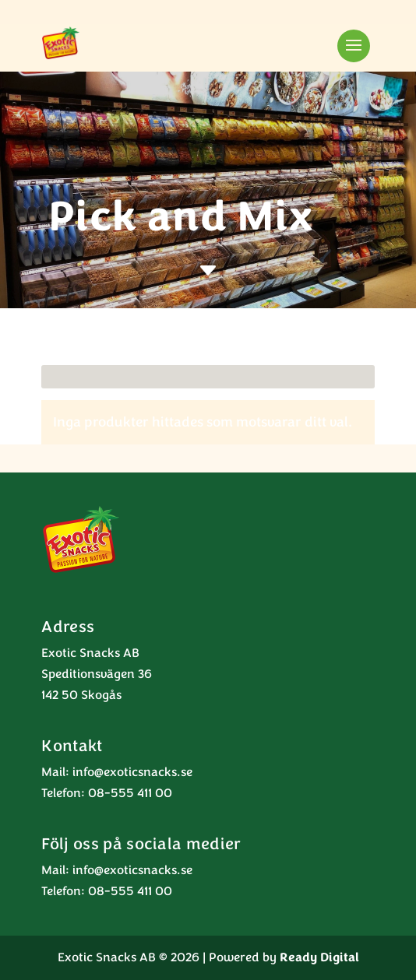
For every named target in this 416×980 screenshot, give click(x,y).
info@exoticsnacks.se (132, 772)
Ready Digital (319, 957)
